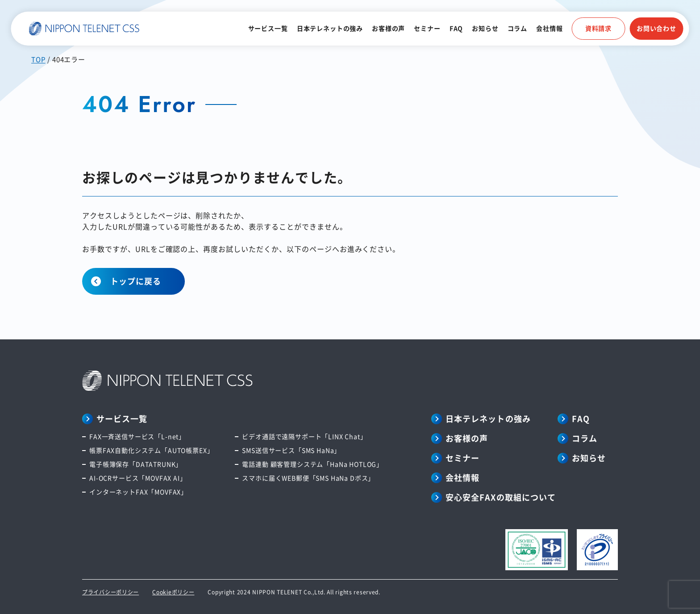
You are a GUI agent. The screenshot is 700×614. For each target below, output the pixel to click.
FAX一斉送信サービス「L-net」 (137, 436)
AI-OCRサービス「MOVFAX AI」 (138, 478)
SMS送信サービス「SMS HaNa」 (291, 450)
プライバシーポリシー (110, 592)
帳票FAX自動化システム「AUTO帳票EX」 (151, 450)
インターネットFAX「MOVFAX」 (138, 492)
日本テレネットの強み (330, 28)
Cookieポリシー (173, 592)
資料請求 (598, 28)
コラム (518, 28)
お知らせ (485, 28)
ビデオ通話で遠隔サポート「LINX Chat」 (304, 436)
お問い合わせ (656, 28)
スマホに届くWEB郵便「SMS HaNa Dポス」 (308, 478)
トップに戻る (136, 281)
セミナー (427, 28)
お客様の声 (388, 28)
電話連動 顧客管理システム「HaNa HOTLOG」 (312, 464)
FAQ (456, 28)
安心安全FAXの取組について (501, 497)
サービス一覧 (268, 28)
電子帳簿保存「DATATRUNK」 (136, 464)
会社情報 (549, 28)
